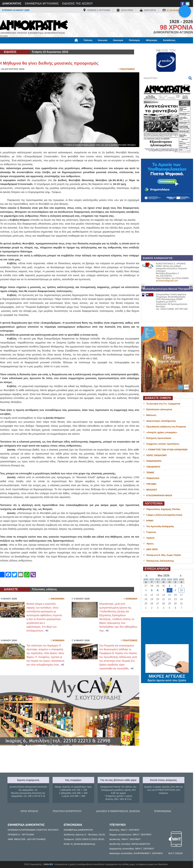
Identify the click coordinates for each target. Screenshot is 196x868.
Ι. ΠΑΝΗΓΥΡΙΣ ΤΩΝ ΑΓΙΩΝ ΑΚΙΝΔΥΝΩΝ (167, 450)
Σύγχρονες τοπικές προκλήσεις (163, 444)
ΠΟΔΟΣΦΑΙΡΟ (154, 461)
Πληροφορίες (99, 46)
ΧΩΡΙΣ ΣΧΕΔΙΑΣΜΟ (157, 455)
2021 (152, 579)
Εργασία (27, 46)
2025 (175, 579)
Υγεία (58, 46)
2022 (158, 579)
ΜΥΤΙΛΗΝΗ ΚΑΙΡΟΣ (167, 631)
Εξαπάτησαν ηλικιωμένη (159, 409)
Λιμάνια (150, 538)
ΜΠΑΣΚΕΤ (152, 490)
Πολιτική (88, 40)
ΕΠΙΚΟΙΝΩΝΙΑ (163, 811)
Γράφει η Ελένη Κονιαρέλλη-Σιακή (164, 515)
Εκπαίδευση (169, 40)
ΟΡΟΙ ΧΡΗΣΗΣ (29, 811)
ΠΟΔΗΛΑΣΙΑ (153, 478)
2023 (164, 579)
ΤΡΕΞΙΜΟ (151, 484)
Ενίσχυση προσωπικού (159, 438)
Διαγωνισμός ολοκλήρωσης (161, 421)
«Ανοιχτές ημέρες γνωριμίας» (162, 432)
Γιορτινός (151, 532)
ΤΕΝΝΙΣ (150, 472)
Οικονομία (118, 40)
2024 (170, 579)
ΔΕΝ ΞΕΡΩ (152, 549)
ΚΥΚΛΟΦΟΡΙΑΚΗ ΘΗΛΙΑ (159, 495)
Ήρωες (150, 544)
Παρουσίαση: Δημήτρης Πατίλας (163, 509)
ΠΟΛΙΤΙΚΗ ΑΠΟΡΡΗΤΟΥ (67, 811)
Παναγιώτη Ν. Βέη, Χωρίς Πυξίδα (164, 555)
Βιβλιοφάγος (43, 46)
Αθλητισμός (152, 40)
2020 (146, 579)
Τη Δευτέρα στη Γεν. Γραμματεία (163, 404)
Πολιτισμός (134, 40)
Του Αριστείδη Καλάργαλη (160, 526)
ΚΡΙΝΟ (150, 521)
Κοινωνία (103, 40)
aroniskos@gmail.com (167, 281)
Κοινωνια (131, 599)
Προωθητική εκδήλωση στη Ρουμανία (166, 427)
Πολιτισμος (128, 69)
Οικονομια (58, 599)
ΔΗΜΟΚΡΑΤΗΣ (12, 4)
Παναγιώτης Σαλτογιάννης (160, 561)
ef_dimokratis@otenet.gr (178, 10)
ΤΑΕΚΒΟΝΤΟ (153, 467)
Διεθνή (84, 46)
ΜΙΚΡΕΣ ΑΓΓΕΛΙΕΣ (167, 676)
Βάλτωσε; (152, 415)
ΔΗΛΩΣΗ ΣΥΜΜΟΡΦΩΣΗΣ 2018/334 (118, 811)
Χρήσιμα (70, 46)
